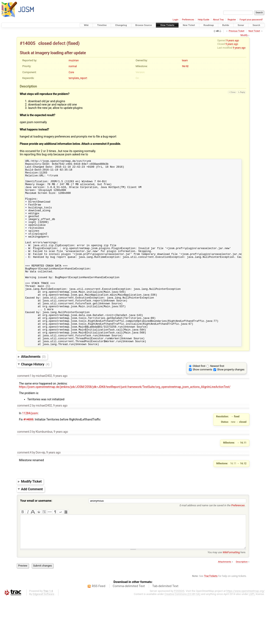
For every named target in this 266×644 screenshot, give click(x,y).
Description (242, 608)
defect (59, 43)
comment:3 (24, 472)
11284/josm (30, 453)
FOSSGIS (179, 637)
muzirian (74, 60)
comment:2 (24, 445)
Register (232, 20)
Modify (244, 35)
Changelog (121, 25)
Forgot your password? (251, 20)
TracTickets (211, 622)
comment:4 (24, 492)
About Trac (219, 20)
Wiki (86, 25)
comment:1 (24, 416)
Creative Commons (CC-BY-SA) (183, 640)
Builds (226, 25)
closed (45, 43)
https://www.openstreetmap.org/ (245, 637)
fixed (73, 43)
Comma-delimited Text (129, 632)
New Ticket (189, 25)
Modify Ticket (31, 521)
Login (175, 20)
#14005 (28, 43)
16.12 (185, 66)
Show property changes (231, 409)
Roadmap (209, 25)
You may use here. (227, 598)
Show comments (202, 409)
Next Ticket (254, 31)
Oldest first (199, 406)
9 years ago (233, 41)
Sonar (241, 25)
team (185, 60)
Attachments (33, 396)
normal (73, 66)
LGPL (252, 640)
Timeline (102, 25)
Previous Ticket (237, 31)
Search (256, 25)
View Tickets (167, 25)
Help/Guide (204, 20)
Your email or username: (36, 541)
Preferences (188, 20)
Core (71, 72)
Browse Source (144, 25)
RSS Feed (99, 632)
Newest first (217, 406)
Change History (35, 404)
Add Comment (32, 529)
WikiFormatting (231, 598)
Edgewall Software (43, 640)
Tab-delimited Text (165, 632)
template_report (78, 78)
